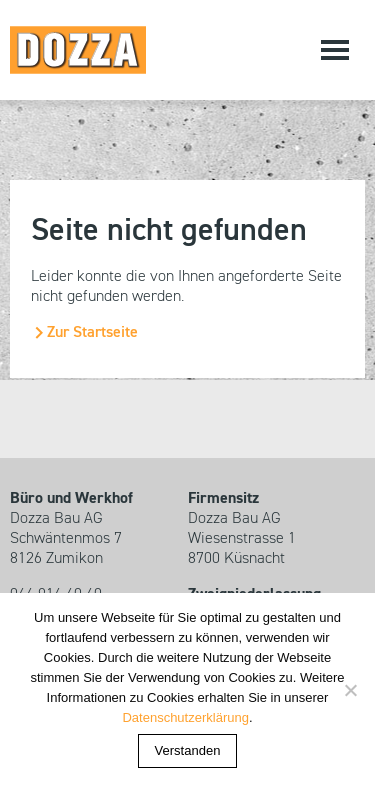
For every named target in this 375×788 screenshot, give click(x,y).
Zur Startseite (92, 333)
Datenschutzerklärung (185, 717)
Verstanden (188, 750)
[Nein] (350, 690)
